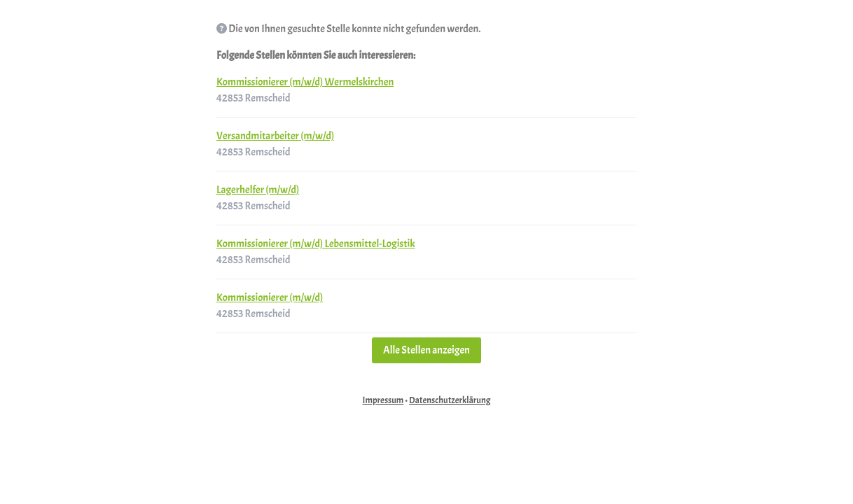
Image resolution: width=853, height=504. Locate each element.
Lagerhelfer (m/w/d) (258, 190)
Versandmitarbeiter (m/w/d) (275, 136)
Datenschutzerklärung (450, 400)
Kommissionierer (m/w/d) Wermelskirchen (305, 82)
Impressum (383, 400)
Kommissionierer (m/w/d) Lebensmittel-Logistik (315, 244)
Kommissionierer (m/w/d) (270, 298)
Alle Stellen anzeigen (426, 350)
